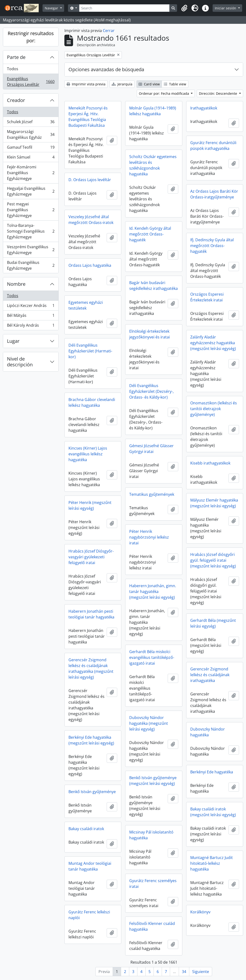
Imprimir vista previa (86, 84)
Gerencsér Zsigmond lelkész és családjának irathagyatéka (210, 675)
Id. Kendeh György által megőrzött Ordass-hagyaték (150, 234)
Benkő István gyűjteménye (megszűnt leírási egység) (153, 781)
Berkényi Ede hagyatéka (212, 772)
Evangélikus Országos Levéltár (31, 82)
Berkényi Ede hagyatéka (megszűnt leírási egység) (91, 740)
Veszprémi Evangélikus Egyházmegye (31, 250)
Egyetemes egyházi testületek (86, 305)
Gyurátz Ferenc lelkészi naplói (89, 915)
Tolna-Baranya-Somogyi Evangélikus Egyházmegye (31, 231)
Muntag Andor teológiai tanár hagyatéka (90, 866)
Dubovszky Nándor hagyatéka (208, 732)
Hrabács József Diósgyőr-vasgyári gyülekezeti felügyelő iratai (91, 557)
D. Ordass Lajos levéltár (90, 180)
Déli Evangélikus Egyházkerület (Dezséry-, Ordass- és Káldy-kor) (151, 391)
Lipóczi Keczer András (31, 307)
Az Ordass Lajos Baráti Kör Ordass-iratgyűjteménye (214, 194)
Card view (149, 84)
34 (184, 972)
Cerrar (109, 31)
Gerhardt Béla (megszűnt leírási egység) (213, 623)
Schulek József (31, 123)
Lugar (13, 341)
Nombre (16, 284)
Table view (175, 84)
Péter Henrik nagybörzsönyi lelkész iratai (149, 537)
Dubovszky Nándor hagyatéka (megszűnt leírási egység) (149, 723)
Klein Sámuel (31, 158)
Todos (13, 69)
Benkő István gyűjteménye (92, 792)
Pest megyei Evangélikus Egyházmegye (31, 210)
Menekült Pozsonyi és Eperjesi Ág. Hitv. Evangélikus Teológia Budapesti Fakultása (88, 117)
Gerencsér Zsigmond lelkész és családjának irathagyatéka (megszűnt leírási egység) (91, 668)
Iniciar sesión (226, 8)
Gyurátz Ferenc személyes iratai (153, 884)
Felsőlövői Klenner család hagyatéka (152, 926)
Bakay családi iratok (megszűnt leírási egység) (213, 812)
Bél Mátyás (31, 316)
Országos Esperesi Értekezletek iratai (207, 297)
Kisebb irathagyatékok (210, 463)
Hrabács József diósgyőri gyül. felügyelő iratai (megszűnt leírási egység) (213, 560)
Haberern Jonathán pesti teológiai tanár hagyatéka (91, 614)
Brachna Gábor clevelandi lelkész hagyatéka (92, 402)
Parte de (16, 57)
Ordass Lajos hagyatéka (90, 265)
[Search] (124, 8)
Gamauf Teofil (31, 148)
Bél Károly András (31, 326)
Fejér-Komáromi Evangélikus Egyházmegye (31, 173)
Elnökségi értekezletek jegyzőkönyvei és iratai (150, 334)
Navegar (52, 8)
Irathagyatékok (204, 108)
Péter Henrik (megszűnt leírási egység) (90, 505)
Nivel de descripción (20, 362)
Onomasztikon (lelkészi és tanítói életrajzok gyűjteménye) (214, 409)
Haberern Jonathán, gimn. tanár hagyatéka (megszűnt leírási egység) (153, 592)
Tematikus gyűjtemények (152, 494)
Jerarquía (122, 84)
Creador (16, 100)
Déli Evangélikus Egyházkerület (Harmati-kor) (90, 351)
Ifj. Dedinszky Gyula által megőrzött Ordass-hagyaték (212, 246)
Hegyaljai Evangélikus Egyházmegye (31, 191)
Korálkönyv (200, 912)
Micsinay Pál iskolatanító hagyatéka (151, 835)
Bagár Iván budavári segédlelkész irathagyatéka (154, 286)
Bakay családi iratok (86, 829)
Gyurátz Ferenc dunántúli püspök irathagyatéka (213, 146)
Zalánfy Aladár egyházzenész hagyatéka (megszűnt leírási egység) (213, 343)
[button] (184, 8)
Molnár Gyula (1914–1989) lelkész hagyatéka (153, 111)
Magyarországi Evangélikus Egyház (31, 134)
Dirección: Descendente (218, 93)
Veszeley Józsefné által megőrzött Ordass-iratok (91, 220)
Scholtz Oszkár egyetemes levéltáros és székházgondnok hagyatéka (153, 165)
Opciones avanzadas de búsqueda (106, 69)
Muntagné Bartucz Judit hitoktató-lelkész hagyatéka (212, 863)
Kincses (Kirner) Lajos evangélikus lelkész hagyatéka (88, 454)
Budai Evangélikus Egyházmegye (31, 265)
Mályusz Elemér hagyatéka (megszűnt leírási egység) (214, 503)
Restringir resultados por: (31, 37)
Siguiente (201, 972)
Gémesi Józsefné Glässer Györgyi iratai (151, 449)
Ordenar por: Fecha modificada (164, 93)
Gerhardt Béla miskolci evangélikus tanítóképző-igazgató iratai (152, 657)
